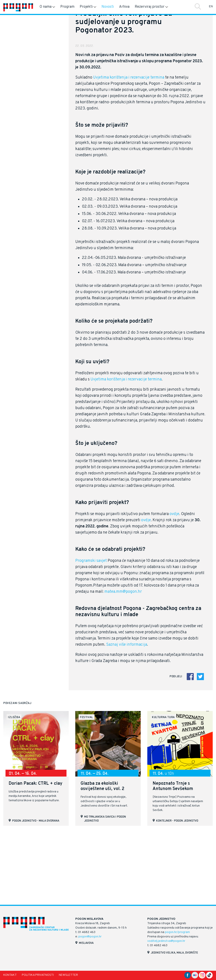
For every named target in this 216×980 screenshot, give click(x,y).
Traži (198, 7)
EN (211, 7)
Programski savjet (91, 631)
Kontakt (10, 975)
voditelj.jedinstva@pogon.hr (166, 941)
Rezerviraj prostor (151, 7)
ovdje (174, 584)
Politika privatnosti (38, 975)
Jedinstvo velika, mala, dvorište (174, 952)
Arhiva (124, 7)
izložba (14, 787)
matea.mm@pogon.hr (123, 662)
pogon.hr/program (177, 932)
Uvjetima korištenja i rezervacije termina (129, 148)
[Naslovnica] (18, 7)
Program (67, 7)
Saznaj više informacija (127, 715)
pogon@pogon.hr (90, 937)
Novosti (108, 7)
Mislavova (86, 943)
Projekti (88, 7)
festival (87, 787)
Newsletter (68, 975)
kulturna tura (163, 787)
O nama (47, 7)
